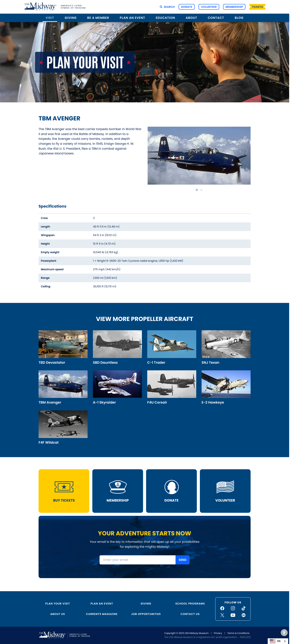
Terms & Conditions (238, 633)
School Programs (190, 604)
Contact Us (190, 614)
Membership (234, 7)
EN (275, 641)
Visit (50, 18)
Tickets (257, 7)
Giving (71, 18)
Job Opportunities (146, 614)
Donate (187, 7)
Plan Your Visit (58, 604)
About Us (58, 614)
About (192, 18)
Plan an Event (132, 18)
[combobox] (278, 641)
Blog (239, 18)
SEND (183, 560)
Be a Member (98, 18)
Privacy (218, 633)
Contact (216, 18)
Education (165, 18)
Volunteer (209, 7)
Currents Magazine (102, 614)
